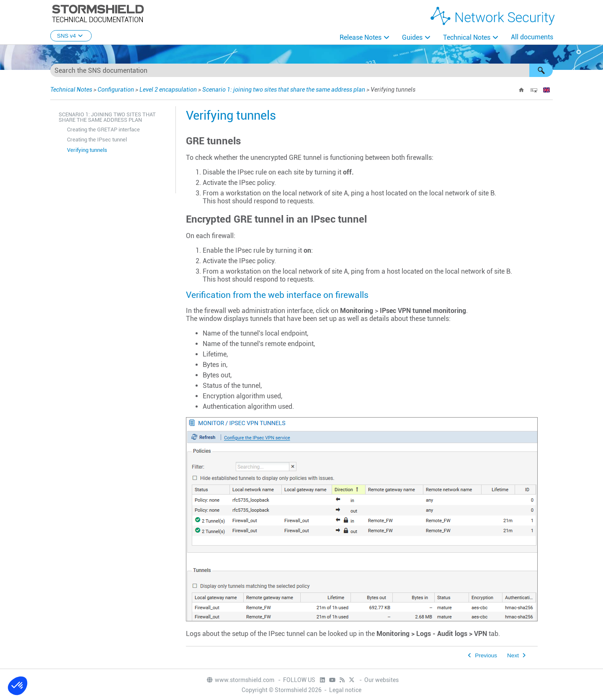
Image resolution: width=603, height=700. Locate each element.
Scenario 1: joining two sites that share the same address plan (284, 90)
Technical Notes (467, 37)
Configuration (116, 90)
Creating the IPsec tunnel (97, 140)
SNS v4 (71, 36)
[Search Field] (301, 70)
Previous (486, 655)
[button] (541, 70)
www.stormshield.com (240, 680)
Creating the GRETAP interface (103, 129)
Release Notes (361, 37)
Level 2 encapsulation (168, 90)
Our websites (381, 680)
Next (513, 655)
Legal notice (345, 690)
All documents (532, 37)
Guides (412, 37)
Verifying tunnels (87, 150)
